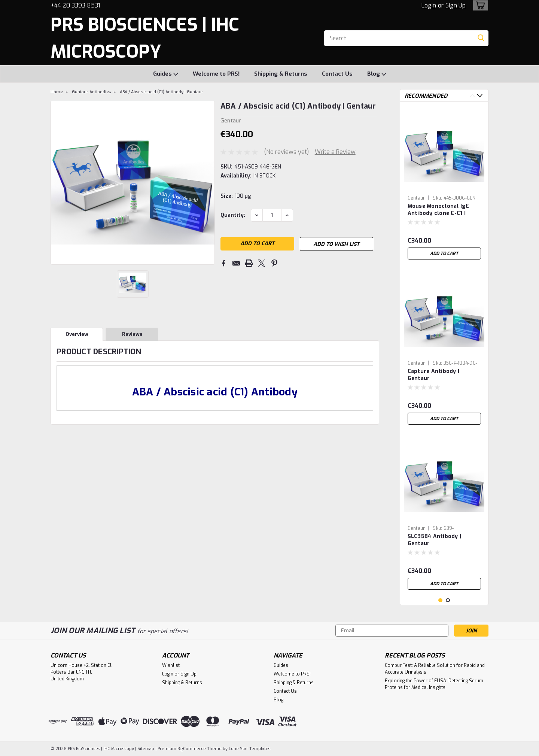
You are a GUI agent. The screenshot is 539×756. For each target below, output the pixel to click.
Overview (77, 334)
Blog (377, 74)
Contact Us (337, 74)
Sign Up (456, 5)
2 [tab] (448, 600)
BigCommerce (192, 749)
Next (480, 96)
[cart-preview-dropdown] (479, 5)
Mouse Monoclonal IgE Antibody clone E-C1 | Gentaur (438, 210)
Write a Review (335, 152)
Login (429, 5)
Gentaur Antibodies (91, 92)
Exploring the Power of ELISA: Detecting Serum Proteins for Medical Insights (434, 684)
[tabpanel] (444, 185)
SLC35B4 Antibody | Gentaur (435, 540)
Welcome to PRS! (216, 74)
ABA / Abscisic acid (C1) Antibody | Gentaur (162, 92)
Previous (472, 96)
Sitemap (146, 749)
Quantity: (233, 215)
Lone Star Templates (249, 749)
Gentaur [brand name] (416, 198)
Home (57, 92)
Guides (166, 74)
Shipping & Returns (281, 74)
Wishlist (171, 665)
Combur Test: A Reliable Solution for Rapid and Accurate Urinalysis (435, 669)
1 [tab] (440, 600)
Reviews (132, 334)
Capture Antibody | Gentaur (434, 375)
